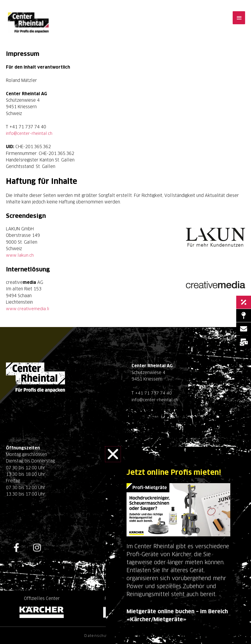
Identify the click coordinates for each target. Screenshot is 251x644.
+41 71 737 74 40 (153, 392)
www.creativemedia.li (28, 308)
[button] (113, 454)
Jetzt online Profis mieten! (176, 473)
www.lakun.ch (20, 255)
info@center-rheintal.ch (30, 133)
